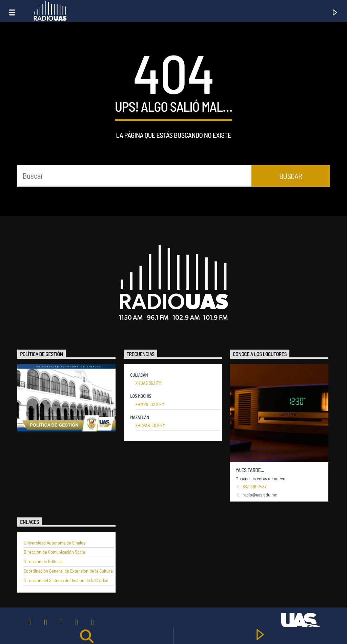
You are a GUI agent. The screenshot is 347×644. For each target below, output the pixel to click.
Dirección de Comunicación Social (55, 552)
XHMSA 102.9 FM (150, 404)
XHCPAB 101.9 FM (150, 425)
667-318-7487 (255, 486)
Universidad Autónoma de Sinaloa (55, 543)
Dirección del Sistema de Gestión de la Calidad (66, 580)
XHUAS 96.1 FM (148, 383)
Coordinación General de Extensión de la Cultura (68, 571)
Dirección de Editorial (44, 561)
